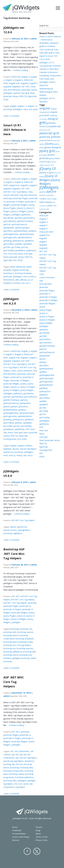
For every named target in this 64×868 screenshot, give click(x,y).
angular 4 (43, 222)
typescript (32, 96)
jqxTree (24, 247)
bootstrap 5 (8, 273)
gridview (51, 123)
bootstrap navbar (16, 774)
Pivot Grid (12, 254)
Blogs (38, 830)
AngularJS (16, 87)
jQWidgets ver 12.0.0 (14, 30)
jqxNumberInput (27, 234)
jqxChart (18, 218)
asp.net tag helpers (28, 449)
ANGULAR (16, 77)
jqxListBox (8, 231)
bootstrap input (10, 642)
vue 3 (28, 283)
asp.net (16, 449)
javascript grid (49, 133)
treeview (42, 209)
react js (12, 455)
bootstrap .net (26, 629)
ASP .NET (25, 87)
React (20, 254)
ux (29, 280)
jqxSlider (18, 244)
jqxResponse (18, 241)
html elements (14, 90)
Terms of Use (42, 837)
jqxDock (7, 224)
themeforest (9, 280)
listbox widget (52, 199)
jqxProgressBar (10, 237)
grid (42, 122)
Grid (5, 90)
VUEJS (6, 100)
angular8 (7, 87)
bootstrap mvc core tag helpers (17, 645)
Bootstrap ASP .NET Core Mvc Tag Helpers (14, 554)
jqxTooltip (16, 247)
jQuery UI (21, 208)
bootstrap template (23, 273)
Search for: (44, 26)
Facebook (27, 851)
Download (17, 830)
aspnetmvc (29, 761)
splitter (50, 206)
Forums (39, 827)
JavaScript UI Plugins (15, 202)
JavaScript (26, 90)
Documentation (19, 834)
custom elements (11, 195)
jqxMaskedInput (21, 231)
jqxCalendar (8, 218)
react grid (25, 93)
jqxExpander (9, 228)
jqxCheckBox (29, 218)
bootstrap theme (11, 655)
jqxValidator (20, 250)
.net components (22, 751)
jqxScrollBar (9, 244)
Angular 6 (19, 80)
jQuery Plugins (10, 208)
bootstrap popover (25, 648)
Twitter (37, 851)
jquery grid (47, 151)
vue (30, 109)
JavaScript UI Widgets (20, 380)
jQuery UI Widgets (19, 211)
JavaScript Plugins (21, 198)
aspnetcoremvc (10, 530)
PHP (5, 254)
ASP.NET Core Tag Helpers (15, 192)
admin (34, 39)
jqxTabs (7, 247)
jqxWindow (31, 250)
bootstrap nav (9, 648)
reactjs (19, 455)
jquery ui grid (46, 172)
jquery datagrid (53, 147)
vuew (35, 109)
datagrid (53, 119)
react (25, 109)
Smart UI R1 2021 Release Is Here (15, 130)
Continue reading (22, 70)
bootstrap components (13, 771)
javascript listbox (46, 140)
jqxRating (7, 241)
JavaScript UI (16, 377)
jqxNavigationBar (11, 234)
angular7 (33, 83)
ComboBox (43, 119)
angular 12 (32, 106)
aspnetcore (8, 452)
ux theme (16, 283)
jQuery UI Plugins (27, 387)
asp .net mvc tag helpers (26, 758)
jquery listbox (55, 158)
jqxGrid (17, 93)
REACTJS (23, 96)
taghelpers (18, 533)
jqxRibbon (29, 241)
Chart (33, 87)
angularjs (7, 449)
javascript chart (45, 130)
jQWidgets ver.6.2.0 (11, 301)
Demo (15, 827)
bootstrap (8, 109)
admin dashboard (18, 267)
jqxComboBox (10, 221)
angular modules (25, 446)
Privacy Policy (41, 840)
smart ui (32, 276)
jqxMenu (32, 231)
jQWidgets (8, 93)
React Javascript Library (14, 257)
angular (13, 106)
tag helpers (20, 787)
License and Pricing (20, 837)
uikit (17, 280)
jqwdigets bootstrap (21, 658)
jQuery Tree (49, 165)
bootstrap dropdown (25, 639)
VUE (15, 260)
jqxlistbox (43, 195)
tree (55, 206)
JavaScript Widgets (19, 205)
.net (12, 751)
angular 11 (22, 106)
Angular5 (24, 83)
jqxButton (26, 215)
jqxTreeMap (9, 250)
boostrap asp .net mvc (13, 764)
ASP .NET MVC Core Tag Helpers (14, 682)
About (38, 834)
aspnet (13, 527)
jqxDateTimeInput (25, 221)
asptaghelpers (24, 530)
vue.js (30, 455)
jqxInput (26, 228)
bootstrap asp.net (25, 632)
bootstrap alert (10, 632)
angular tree (14, 83)
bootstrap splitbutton (13, 652)
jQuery (34, 90)
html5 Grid (45, 126)
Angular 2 (25, 77)
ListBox (43, 199)
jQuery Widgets (27, 390)
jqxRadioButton (25, 237)
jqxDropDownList (19, 224)
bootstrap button (11, 635)
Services (16, 840)
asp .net (15, 754)
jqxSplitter (27, 244)
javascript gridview (50, 137)
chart (47, 115)
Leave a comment (11, 116)
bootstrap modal (25, 642)
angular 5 (10, 80)
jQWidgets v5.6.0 (11, 473)
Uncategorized (10, 439)
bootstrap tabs (29, 652)
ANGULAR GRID (46, 232)
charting (53, 115)
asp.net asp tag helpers (13, 761)
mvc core (18, 784)
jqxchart (43, 192)
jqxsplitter (50, 195)
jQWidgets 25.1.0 (47, 62)
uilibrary (23, 280)
